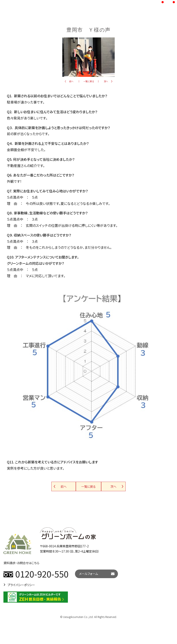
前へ (71, 81)
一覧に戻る (89, 81)
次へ (106, 81)
